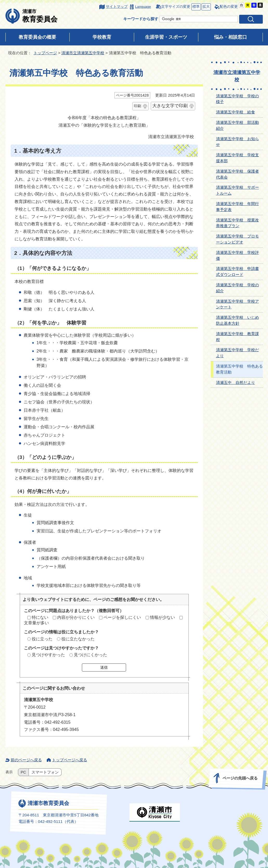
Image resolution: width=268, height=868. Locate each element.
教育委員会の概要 (37, 37)
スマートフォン (45, 772)
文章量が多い (36, 623)
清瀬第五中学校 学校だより (237, 353)
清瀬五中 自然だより (236, 382)
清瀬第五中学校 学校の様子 (237, 99)
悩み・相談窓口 (231, 37)
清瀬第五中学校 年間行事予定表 (237, 207)
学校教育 (102, 37)
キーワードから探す (141, 19)
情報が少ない (162, 617)
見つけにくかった (90, 655)
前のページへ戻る (26, 760)
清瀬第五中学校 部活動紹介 (237, 125)
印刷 (138, 106)
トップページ (45, 53)
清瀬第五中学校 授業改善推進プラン (237, 223)
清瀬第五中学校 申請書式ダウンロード (237, 272)
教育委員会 (40, 16)
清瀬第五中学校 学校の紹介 (237, 288)
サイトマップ (117, 7)
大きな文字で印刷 (170, 106)
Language (143, 7)
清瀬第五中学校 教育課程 (237, 337)
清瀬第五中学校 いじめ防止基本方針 (237, 320)
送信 (104, 667)
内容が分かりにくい (76, 617)
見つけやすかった (48, 655)
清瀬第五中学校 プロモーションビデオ (237, 239)
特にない (40, 617)
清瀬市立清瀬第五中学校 (83, 53)
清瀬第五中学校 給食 (236, 112)
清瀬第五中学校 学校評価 (237, 255)
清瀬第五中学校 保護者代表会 (237, 174)
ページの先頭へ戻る (240, 778)
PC (23, 772)
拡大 (206, 7)
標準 (195, 7)
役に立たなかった (78, 639)
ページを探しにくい (122, 617)
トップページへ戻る (70, 760)
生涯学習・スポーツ (166, 37)
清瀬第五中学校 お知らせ (237, 142)
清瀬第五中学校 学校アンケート (237, 304)
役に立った (42, 639)
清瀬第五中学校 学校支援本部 (237, 158)
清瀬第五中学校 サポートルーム (237, 190)
